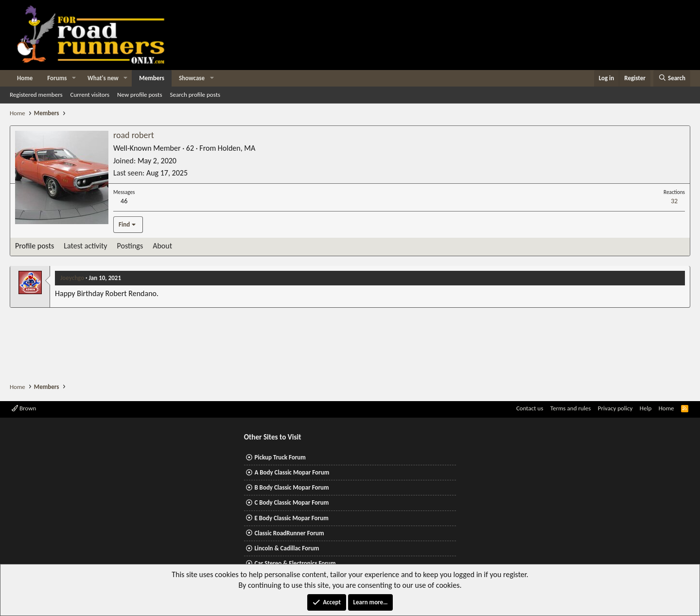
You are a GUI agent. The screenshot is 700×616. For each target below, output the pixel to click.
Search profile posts (195, 95)
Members (152, 78)
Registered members (36, 95)
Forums (57, 78)
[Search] (672, 78)
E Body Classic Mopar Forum (291, 518)
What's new (103, 78)
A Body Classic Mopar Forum (292, 472)
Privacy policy (615, 408)
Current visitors (90, 95)
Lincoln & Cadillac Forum (287, 548)
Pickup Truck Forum (280, 457)
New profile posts (140, 95)
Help (646, 408)
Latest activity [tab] (85, 246)
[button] (74, 78)
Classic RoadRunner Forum (289, 533)
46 (124, 201)
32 (674, 201)
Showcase (192, 78)
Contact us (530, 408)
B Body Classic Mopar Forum (291, 487)
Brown (24, 408)
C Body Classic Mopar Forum (291, 502)
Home (25, 78)
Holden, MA (236, 148)
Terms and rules (570, 408)
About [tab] (162, 246)
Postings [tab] (130, 246)
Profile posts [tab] (35, 246)
